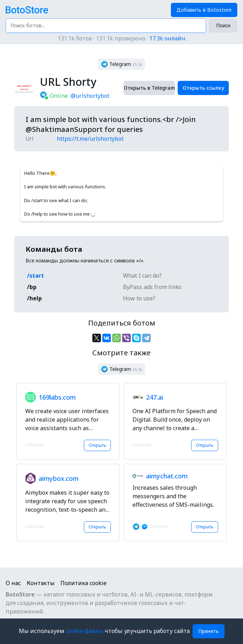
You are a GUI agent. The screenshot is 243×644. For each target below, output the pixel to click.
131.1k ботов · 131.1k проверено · (121, 38)
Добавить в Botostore (204, 10)
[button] (121, 64)
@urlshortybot (90, 96)
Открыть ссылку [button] (203, 88)
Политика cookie (83, 583)
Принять (209, 631)
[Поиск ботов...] (106, 26)
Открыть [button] (97, 445)
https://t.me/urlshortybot (90, 139)
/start (36, 276)
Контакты (41, 583)
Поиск (223, 25)
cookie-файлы (85, 631)
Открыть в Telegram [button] (149, 88)
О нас (13, 583)
